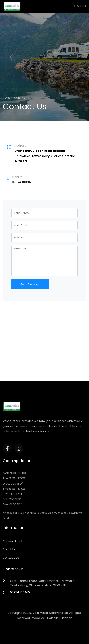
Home (7, 98)
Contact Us (11, 558)
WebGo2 (38, 618)
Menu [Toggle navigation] (80, 6)
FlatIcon (66, 618)
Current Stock (13, 541)
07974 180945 (22, 182)
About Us (9, 549)
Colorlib (53, 618)
